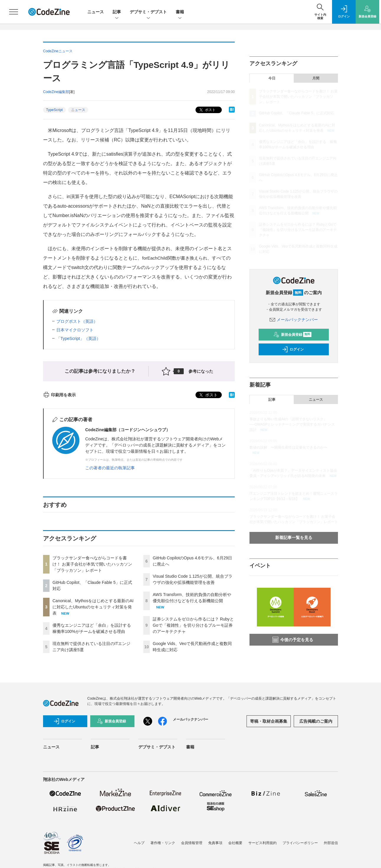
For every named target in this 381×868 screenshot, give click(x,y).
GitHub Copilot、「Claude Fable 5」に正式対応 (297, 113)
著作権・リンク (163, 843)
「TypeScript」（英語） (78, 338)
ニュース (96, 12)
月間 (316, 78)
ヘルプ (139, 843)
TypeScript (54, 110)
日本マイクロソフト (75, 330)
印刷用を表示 (59, 395)
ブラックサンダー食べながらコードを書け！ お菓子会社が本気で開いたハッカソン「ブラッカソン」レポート (92, 564)
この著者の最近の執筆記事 (110, 468)
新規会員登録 (292, 335)
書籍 (180, 12)
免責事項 (215, 843)
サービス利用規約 (262, 843)
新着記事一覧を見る (294, 538)
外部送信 (331, 843)
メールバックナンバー (294, 320)
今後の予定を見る (293, 640)
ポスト (207, 110)
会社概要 (235, 843)
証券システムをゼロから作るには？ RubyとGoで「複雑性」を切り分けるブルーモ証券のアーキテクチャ (193, 625)
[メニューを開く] (14, 12)
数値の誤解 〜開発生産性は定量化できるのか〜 (288, 447)
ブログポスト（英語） (77, 321)
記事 (117, 12)
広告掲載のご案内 (316, 721)
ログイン (293, 349)
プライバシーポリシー (300, 843)
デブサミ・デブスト (148, 12)
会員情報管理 (192, 843)
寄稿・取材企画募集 (269, 721)
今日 (272, 78)
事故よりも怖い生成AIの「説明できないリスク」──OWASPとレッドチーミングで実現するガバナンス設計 (292, 424)
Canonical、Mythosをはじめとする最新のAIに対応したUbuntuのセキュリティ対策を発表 (93, 607)
